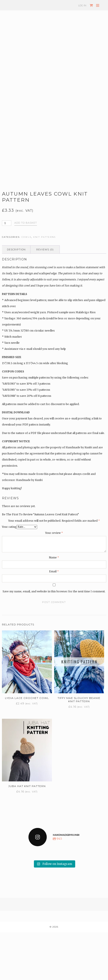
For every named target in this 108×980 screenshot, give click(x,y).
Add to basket (26, 271)
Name (54, 605)
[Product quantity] (7, 271)
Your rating (9, 575)
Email (54, 619)
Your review (54, 581)
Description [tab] (16, 297)
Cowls (26, 285)
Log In (82, 5)
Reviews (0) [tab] (45, 297)
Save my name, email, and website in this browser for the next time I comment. (54, 639)
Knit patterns (44, 285)
